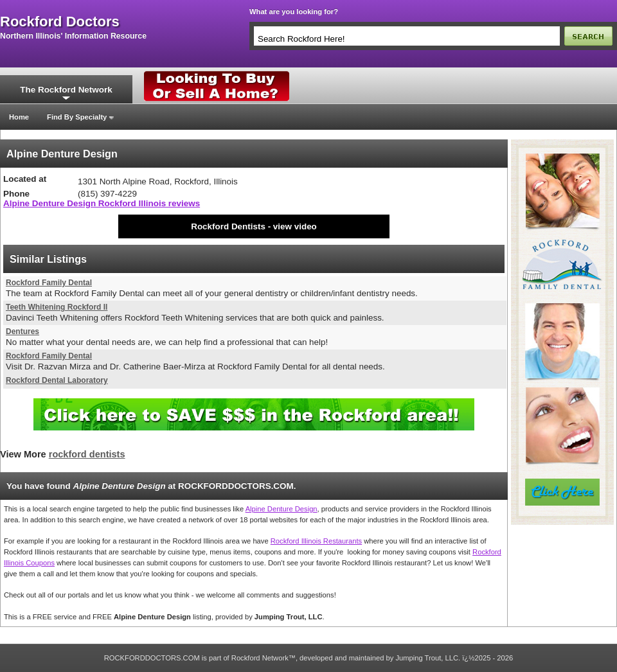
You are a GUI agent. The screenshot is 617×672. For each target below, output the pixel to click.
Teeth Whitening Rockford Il (57, 307)
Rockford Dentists (228, 226)
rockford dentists (87, 454)
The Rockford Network (66, 90)
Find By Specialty (77, 117)
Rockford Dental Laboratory (57, 380)
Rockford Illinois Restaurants (316, 541)
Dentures (22, 332)
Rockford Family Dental (49, 283)
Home (19, 117)
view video (295, 226)
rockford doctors (60, 22)
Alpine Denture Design (282, 509)
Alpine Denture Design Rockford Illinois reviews (102, 203)
